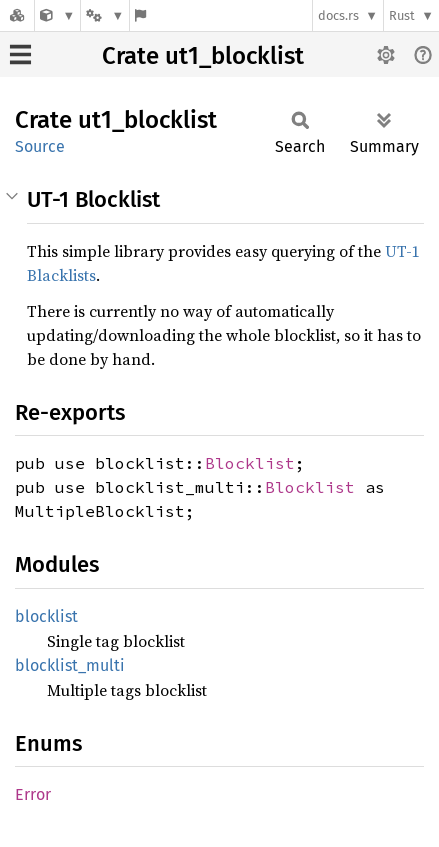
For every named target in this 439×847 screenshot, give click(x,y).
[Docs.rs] (17, 15)
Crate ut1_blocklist (203, 56)
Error (33, 794)
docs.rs (338, 15)
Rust (402, 15)
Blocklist (250, 463)
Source (40, 146)
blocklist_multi (70, 665)
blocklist (46, 616)
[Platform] (105, 15)
